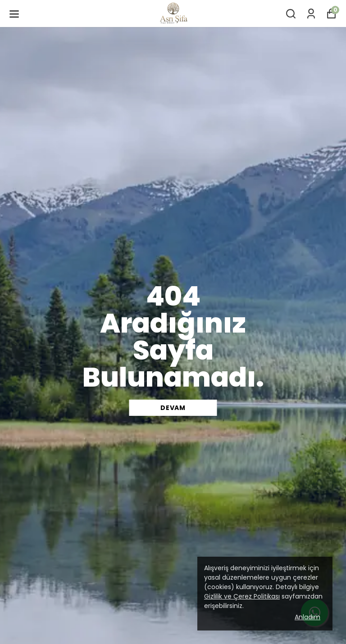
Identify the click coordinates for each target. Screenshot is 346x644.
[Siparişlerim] (311, 14)
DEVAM (173, 408)
